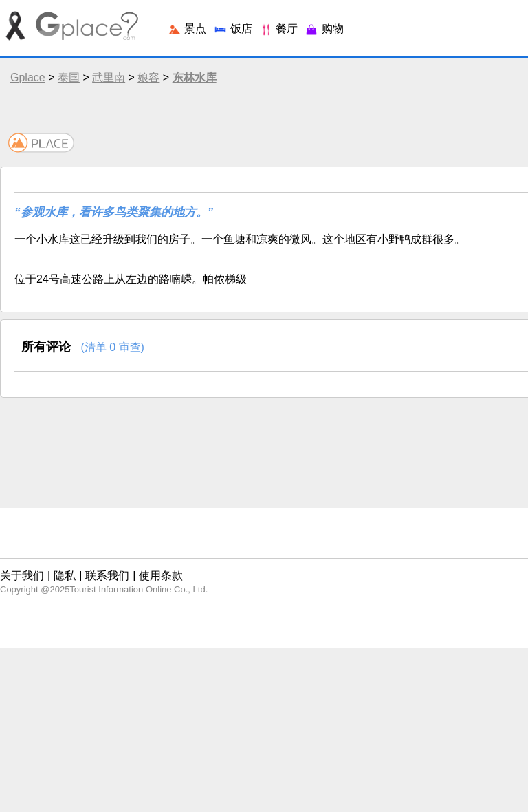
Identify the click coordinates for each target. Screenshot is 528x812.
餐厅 (278, 29)
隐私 (65, 576)
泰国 (69, 77)
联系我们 (107, 576)
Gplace (28, 77)
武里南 (109, 77)
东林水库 (195, 77)
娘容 (148, 77)
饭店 (232, 29)
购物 (324, 29)
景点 (187, 29)
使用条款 (161, 576)
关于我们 (22, 576)
